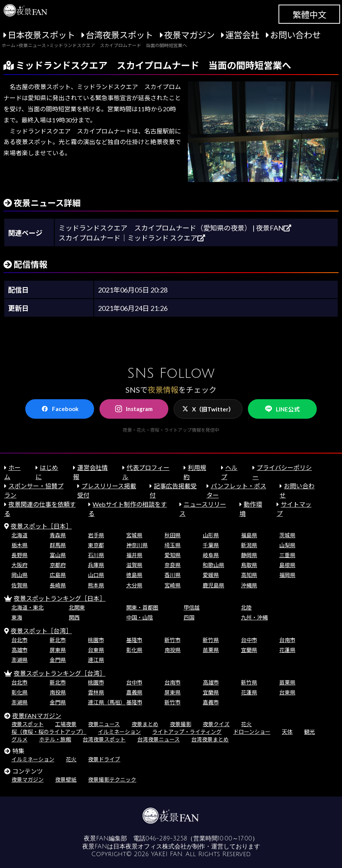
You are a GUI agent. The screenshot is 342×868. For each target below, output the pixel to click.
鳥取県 (249, 565)
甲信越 (192, 607)
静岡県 (249, 555)
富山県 (58, 555)
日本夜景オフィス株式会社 (150, 847)
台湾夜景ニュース (159, 739)
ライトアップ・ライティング (187, 732)
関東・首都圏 (142, 607)
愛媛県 (211, 575)
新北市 (58, 640)
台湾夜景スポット (119, 35)
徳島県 (134, 575)
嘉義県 (134, 692)
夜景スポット (28, 724)
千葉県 (211, 545)
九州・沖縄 (254, 617)
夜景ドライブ (104, 759)
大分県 (134, 585)
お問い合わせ (295, 35)
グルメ (20, 739)
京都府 (58, 565)
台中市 (249, 640)
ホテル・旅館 (55, 739)
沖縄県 (249, 585)
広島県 (58, 575)
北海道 (20, 535)
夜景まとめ (145, 724)
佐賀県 (20, 585)
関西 (74, 617)
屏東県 (58, 650)
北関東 (77, 607)
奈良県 (173, 565)
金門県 (58, 660)
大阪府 (20, 565)
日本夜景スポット (41, 35)
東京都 (96, 545)
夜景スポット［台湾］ (41, 631)
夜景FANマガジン (37, 716)
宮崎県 (173, 585)
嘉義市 (211, 702)
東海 (17, 617)
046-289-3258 (166, 839)
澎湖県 (20, 660)
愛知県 (173, 555)
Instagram (134, 409)
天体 (287, 732)
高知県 (249, 575)
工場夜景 (66, 724)
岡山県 (20, 575)
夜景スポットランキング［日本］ (60, 598)
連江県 (96, 660)
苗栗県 (211, 650)
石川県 (96, 555)
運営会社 (242, 35)
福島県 (249, 535)
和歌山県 (213, 565)
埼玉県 (173, 545)
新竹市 (173, 640)
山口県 (96, 575)
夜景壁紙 (66, 779)
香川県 (173, 575)
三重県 (287, 555)
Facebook (60, 409)
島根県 (287, 565)
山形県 (211, 535)
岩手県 (96, 535)
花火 (246, 724)
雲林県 (96, 692)
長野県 (20, 555)
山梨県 (287, 545)
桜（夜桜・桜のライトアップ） (49, 732)
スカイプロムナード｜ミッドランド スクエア (132, 238)
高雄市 (20, 650)
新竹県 (211, 640)
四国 (189, 617)
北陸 (246, 607)
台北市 (20, 640)
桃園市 (96, 640)
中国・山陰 (140, 617)
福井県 (134, 555)
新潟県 (249, 545)
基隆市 (134, 640)
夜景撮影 (181, 724)
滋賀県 (134, 565)
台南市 (287, 640)
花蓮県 (287, 650)
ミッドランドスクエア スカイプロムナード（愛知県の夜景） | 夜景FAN (175, 228)
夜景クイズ (216, 724)
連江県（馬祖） (107, 702)
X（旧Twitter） (208, 409)
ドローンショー (252, 732)
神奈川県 (137, 545)
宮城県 (134, 535)
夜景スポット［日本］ (41, 526)
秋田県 (173, 535)
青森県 (58, 535)
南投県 (173, 650)
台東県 (96, 650)
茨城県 (287, 535)
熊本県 (96, 585)
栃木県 (20, 545)
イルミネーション (119, 732)
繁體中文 (309, 15)
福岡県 (287, 575)
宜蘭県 (249, 650)
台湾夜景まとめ (210, 739)
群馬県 (58, 545)
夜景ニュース (104, 724)
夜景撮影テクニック (112, 779)
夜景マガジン (189, 35)
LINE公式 (282, 409)
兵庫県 (96, 565)
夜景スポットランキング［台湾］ (60, 673)
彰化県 (134, 650)
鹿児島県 (213, 585)
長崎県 (58, 585)
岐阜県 (211, 555)
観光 (309, 732)
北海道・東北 (28, 607)
